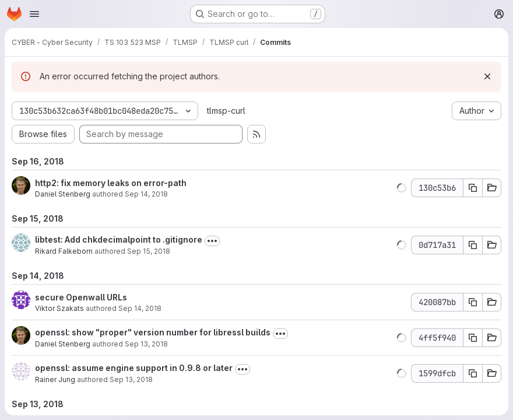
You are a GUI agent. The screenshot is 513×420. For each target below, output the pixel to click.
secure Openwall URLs (81, 297)
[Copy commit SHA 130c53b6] (473, 188)
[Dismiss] (487, 76)
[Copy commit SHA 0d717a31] (473, 245)
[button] (402, 188)
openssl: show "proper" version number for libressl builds (153, 332)
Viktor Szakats (59, 308)
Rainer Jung (55, 379)
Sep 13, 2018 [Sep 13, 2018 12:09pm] (146, 344)
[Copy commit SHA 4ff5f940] (473, 338)
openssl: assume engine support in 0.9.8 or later (134, 368)
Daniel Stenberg (63, 194)
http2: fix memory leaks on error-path (111, 183)
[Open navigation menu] (34, 14)
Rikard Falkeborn (64, 251)
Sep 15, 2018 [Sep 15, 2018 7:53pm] (149, 251)
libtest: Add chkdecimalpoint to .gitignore (119, 239)
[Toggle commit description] (212, 241)
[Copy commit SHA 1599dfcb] (473, 373)
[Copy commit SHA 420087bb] (473, 302)
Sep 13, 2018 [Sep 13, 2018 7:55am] (131, 379)
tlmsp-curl (226, 111)
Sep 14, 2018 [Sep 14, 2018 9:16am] (146, 194)
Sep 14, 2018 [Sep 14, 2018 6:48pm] (140, 308)
